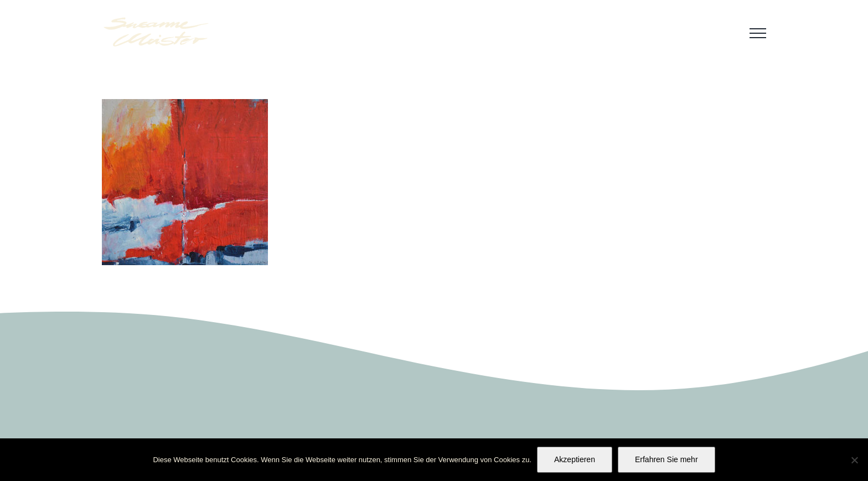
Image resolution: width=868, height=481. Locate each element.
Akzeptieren (575, 459)
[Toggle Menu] (758, 33)
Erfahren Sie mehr (666, 459)
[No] (854, 460)
